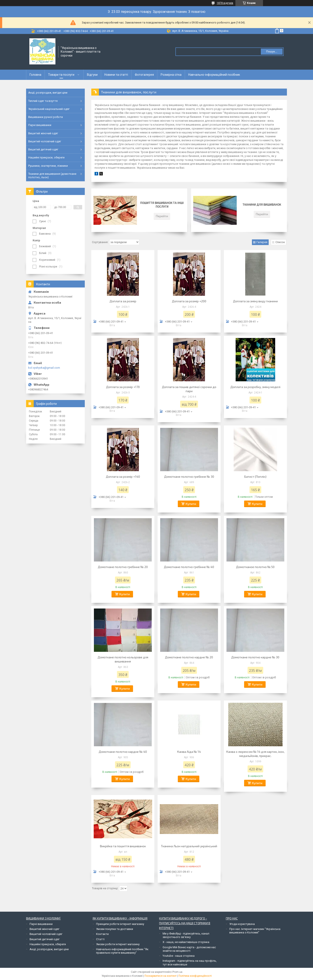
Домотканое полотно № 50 (255, 567)
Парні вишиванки (40, 125)
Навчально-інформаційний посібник (214, 75)
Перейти (162, 216)
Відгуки (92, 75)
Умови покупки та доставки (115, 929)
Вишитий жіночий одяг (43, 133)
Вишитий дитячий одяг (43, 149)
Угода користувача (242, 924)
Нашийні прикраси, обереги (46, 157)
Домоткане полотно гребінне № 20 (123, 567)
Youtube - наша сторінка (179, 956)
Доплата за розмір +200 (189, 301)
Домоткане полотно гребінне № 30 (189, 477)
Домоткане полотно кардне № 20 (189, 657)
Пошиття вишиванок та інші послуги (162, 205)
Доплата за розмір (123, 301)
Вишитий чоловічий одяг (45, 141)
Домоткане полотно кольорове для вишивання (123, 659)
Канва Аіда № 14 (189, 752)
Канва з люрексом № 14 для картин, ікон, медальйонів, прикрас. (255, 754)
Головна (35, 75)
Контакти (102, 934)
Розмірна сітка (171, 75)
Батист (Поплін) (255, 477)
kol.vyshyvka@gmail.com (44, 368)
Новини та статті (116, 75)
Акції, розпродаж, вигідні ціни (48, 93)
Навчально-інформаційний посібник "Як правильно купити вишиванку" (122, 951)
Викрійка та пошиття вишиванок (123, 846)
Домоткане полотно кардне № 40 (123, 752)
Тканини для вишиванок (262, 205)
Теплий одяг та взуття (43, 101)
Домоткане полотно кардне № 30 (255, 657)
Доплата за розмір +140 (123, 477)
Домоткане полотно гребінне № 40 (189, 567)
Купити (191, 504)
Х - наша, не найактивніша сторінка (186, 942)
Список (280, 242)
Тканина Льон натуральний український (189, 846)
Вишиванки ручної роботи (46, 117)
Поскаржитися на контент (161, 976)
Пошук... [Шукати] (272, 51)
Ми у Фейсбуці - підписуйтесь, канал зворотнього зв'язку (186, 935)
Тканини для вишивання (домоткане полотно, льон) (52, 176)
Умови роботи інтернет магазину (118, 944)
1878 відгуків (225, 3)
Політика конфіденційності (195, 976)
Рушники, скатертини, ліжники (48, 166)
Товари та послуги (61, 75)
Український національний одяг (49, 109)
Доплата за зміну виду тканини (255, 301)
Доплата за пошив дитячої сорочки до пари (189, 389)
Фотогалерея (144, 75)
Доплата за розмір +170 (123, 387)
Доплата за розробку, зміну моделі (255, 387)
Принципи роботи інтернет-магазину (120, 924)
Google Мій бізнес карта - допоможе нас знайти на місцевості (189, 949)
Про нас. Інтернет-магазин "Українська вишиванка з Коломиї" (255, 931)
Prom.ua (177, 972)
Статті (100, 939)
